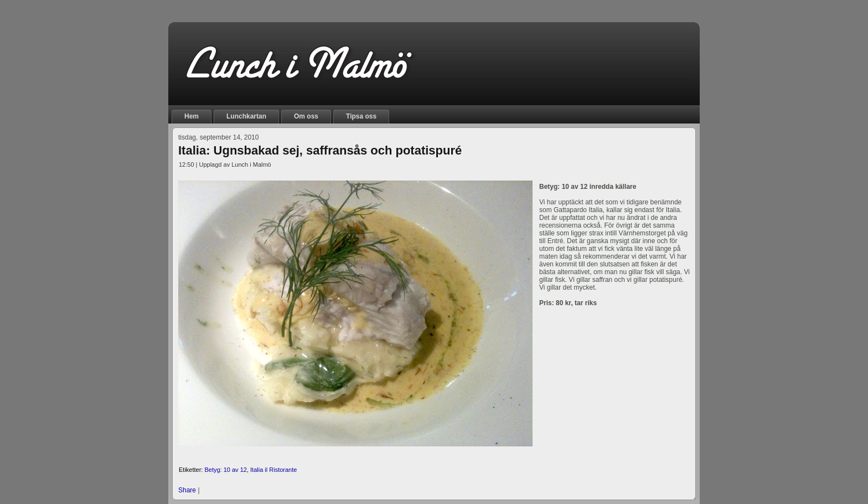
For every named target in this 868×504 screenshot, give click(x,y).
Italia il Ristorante (273, 470)
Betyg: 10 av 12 (225, 470)
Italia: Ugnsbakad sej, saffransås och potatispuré (320, 150)
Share (187, 490)
